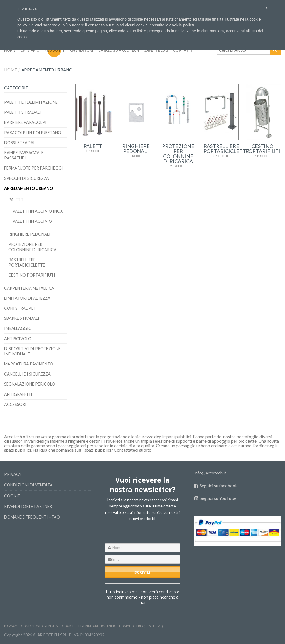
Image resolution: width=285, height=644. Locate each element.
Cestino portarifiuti (32, 275)
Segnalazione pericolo (30, 384)
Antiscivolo (18, 339)
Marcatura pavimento (29, 364)
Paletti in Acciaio (32, 221)
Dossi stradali (20, 143)
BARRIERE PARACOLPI (25, 122)
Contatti (183, 50)
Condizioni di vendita (28, 485)
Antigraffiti (18, 394)
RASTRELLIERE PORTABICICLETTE (27, 262)
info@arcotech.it (210, 473)
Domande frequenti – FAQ (32, 517)
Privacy (13, 474)
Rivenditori (81, 50)
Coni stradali (19, 308)
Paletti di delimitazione (31, 102)
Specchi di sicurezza (27, 178)
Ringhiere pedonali (29, 234)
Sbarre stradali (22, 318)
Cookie (12, 496)
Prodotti (54, 50)
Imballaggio (18, 328)
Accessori (15, 404)
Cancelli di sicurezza (27, 374)
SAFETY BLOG (156, 50)
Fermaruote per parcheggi (34, 168)
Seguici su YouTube (218, 498)
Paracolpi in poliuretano (33, 133)
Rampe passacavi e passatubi (24, 155)
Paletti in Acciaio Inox (38, 211)
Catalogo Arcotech (119, 50)
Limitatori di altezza (27, 298)
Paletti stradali (23, 112)
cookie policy (182, 25)
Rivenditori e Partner (28, 506)
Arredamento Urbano (29, 188)
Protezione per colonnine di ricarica (32, 247)
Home (10, 50)
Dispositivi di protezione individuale (32, 351)
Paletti (17, 200)
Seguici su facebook (219, 486)
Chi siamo (30, 50)
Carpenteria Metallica (29, 288)
